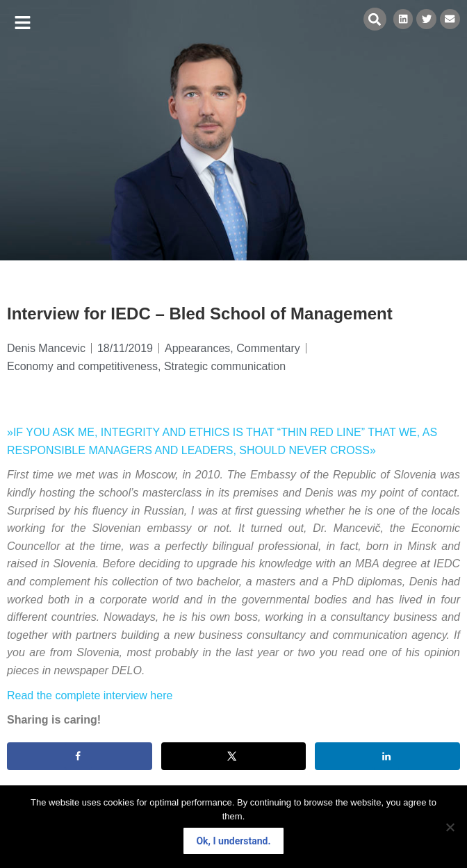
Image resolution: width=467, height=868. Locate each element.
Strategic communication (225, 366)
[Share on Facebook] (80, 756)
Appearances (197, 348)
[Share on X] (234, 756)
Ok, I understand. (233, 841)
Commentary (268, 348)
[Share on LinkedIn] (387, 756)
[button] (23, 23)
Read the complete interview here (90, 695)
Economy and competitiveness (82, 366)
